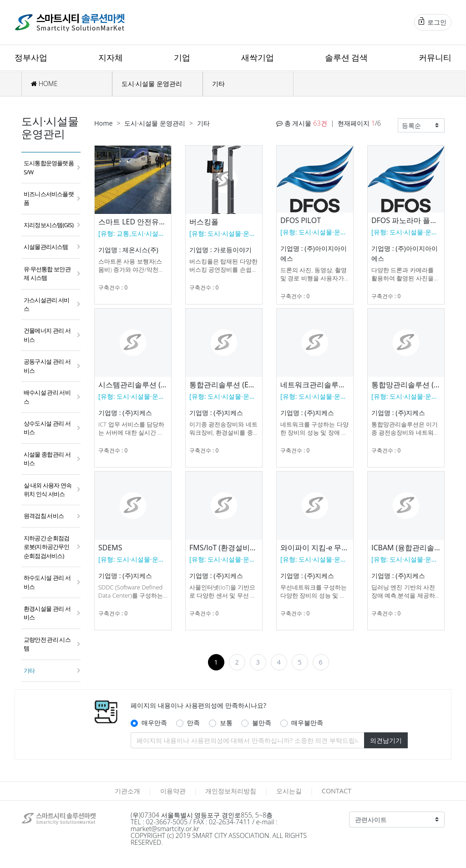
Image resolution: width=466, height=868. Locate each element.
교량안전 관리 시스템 (47, 644)
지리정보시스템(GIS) (48, 225)
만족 (193, 723)
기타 (218, 84)
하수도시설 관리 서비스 (47, 582)
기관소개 (127, 791)
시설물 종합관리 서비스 (47, 459)
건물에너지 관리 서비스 (47, 335)
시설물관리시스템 (46, 247)
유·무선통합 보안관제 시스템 (47, 273)
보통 (226, 723)
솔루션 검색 (347, 57)
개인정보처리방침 (231, 791)
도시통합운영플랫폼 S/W (49, 167)
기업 (182, 57)
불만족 (262, 723)
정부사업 (31, 57)
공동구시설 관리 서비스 (47, 366)
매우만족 (154, 723)
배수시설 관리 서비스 (47, 397)
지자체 (111, 57)
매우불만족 (307, 723)
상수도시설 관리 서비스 (47, 428)
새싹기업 (258, 57)
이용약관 (173, 791)
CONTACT (337, 791)
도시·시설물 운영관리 (152, 84)
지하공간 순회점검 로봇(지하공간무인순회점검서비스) (47, 547)
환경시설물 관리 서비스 (47, 613)
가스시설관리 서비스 (46, 304)
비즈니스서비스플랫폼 (49, 198)
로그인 (433, 22)
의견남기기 (386, 740)
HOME (44, 84)
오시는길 (289, 791)
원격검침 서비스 (44, 516)
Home (104, 123)
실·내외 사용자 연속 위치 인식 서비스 (48, 490)
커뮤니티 (435, 57)
